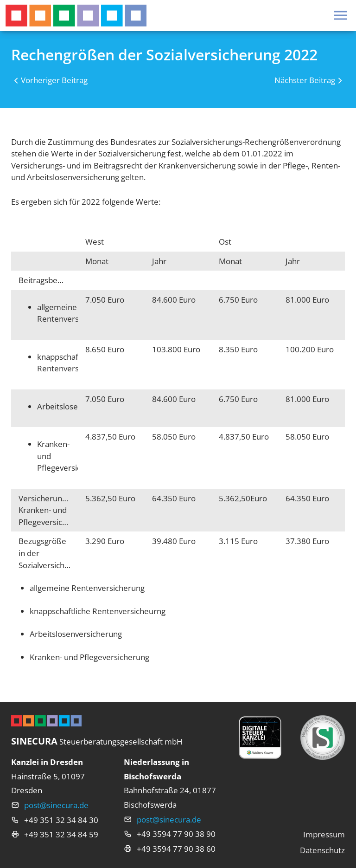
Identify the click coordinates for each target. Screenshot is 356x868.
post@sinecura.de (56, 805)
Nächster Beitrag (305, 80)
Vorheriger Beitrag (54, 80)
